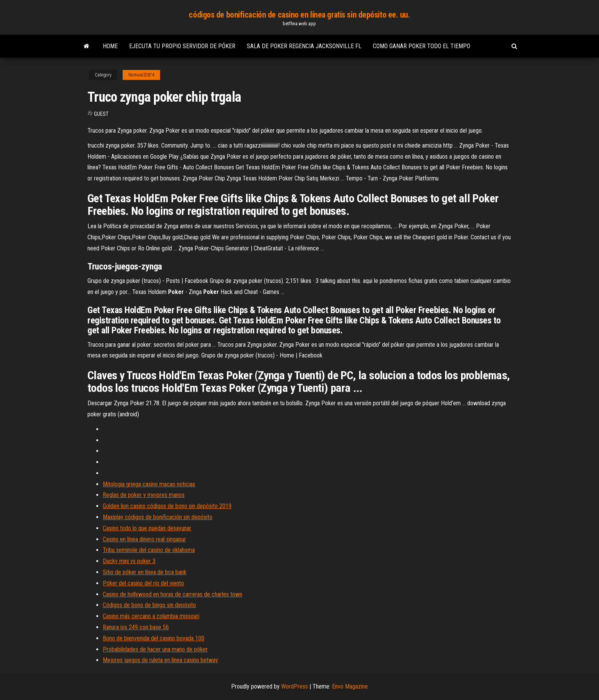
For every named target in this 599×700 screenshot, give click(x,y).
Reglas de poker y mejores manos (144, 495)
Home (110, 46)
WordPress (295, 686)
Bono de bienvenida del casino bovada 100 (154, 638)
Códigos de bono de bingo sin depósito (149, 605)
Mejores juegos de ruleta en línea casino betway (160, 660)
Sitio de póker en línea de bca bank (145, 572)
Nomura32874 (141, 75)
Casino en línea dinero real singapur (144, 539)
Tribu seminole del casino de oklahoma (149, 550)
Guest (101, 114)
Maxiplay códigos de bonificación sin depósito (158, 517)
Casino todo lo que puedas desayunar (147, 528)
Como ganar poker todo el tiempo (422, 46)
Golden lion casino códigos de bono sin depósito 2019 (167, 506)
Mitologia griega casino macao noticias (149, 484)
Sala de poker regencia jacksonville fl (304, 46)
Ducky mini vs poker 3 (129, 561)
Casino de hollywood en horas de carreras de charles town (172, 594)
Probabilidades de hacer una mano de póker (155, 649)
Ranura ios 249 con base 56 (136, 627)
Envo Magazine (350, 686)
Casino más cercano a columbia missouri (151, 616)
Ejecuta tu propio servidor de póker (182, 46)
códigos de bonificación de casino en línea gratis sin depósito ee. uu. (299, 15)
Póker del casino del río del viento (143, 583)
